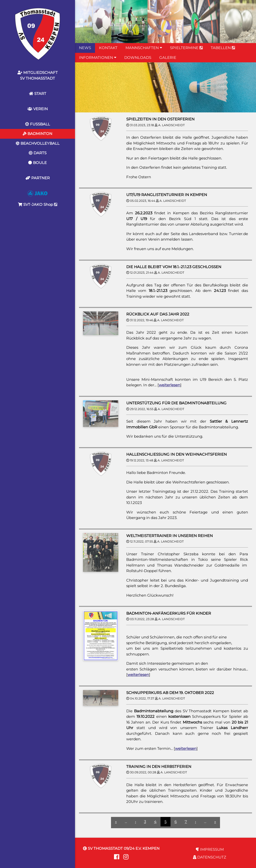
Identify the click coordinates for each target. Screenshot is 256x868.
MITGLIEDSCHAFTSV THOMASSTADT (38, 75)
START (38, 94)
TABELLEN (223, 48)
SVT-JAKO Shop (38, 199)
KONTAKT (108, 48)
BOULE (37, 163)
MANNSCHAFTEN (144, 48)
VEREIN (38, 109)
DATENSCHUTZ (210, 857)
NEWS (85, 48)
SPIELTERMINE (186, 48)
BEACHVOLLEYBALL (38, 143)
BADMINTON (37, 134)
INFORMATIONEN (98, 57)
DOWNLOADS (138, 57)
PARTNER (38, 178)
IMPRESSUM (210, 849)
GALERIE (168, 57)
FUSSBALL (38, 124)
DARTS (38, 153)
